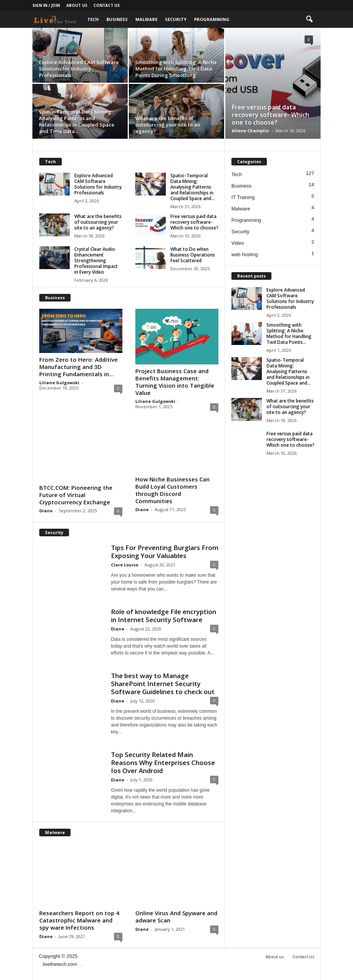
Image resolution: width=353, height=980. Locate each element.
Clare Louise (125, 565)
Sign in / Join (46, 5)
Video (238, 243)
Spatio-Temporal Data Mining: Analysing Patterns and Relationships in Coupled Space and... (193, 187)
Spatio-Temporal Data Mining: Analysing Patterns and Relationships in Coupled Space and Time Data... (77, 121)
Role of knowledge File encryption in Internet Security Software (164, 616)
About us (77, 5)
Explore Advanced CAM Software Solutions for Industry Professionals (79, 69)
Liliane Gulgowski (59, 383)
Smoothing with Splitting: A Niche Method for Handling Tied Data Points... (289, 334)
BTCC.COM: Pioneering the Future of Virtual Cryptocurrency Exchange (76, 495)
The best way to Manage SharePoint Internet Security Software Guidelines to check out (163, 684)
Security (176, 19)
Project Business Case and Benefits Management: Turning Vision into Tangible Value (175, 382)
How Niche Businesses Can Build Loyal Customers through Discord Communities (172, 490)
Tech (93, 19)
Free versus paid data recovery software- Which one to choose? (270, 115)
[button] (309, 19)
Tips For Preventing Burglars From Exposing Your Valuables (165, 552)
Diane (46, 511)
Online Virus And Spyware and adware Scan (176, 917)
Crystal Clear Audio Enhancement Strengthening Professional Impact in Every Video (96, 261)
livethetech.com (60, 964)
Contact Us (107, 5)
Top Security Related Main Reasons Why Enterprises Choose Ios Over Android (163, 763)
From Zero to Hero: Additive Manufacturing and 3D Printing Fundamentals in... (79, 367)
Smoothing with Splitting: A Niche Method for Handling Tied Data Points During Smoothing (176, 69)
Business (117, 19)
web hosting (245, 254)
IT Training (243, 197)
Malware (146, 19)
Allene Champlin (250, 131)
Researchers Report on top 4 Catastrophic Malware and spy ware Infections (79, 920)
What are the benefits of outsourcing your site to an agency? (168, 125)
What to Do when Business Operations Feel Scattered (193, 255)
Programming (212, 19)
